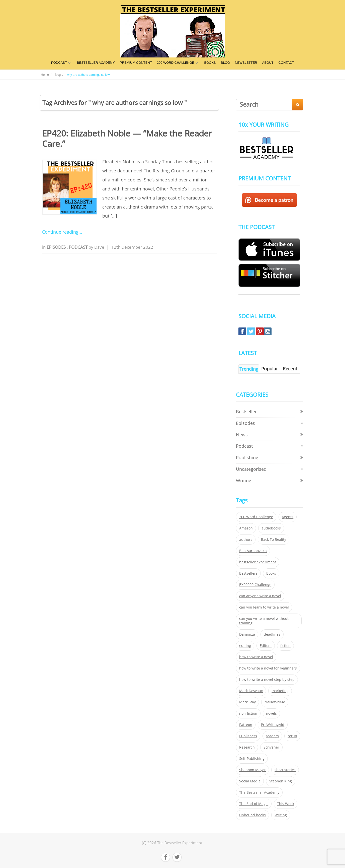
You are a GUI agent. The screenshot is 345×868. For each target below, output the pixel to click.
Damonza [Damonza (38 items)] (247, 634)
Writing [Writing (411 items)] (281, 815)
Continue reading (60, 232)
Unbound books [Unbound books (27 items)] (252, 815)
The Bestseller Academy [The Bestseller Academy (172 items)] (259, 792)
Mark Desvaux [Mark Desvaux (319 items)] (251, 691)
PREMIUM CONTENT (136, 63)
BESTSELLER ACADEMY (96, 63)
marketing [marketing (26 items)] (280, 691)
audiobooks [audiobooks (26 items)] (271, 528)
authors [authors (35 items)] (246, 540)
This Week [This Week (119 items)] (286, 804)
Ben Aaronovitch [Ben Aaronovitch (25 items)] (253, 551)
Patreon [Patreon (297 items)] (246, 725)
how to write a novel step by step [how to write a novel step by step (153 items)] (267, 680)
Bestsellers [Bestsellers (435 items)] (248, 573)
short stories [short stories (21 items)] (285, 770)
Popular (270, 369)
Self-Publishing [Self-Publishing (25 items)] (252, 759)
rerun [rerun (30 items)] (292, 736)
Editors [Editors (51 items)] (266, 646)
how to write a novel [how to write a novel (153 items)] (256, 657)
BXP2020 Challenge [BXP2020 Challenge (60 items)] (255, 585)
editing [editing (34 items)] (245, 646)
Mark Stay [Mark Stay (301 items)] (247, 702)
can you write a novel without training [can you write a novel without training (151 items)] (264, 621)
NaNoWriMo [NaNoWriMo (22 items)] (275, 702)
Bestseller (246, 412)
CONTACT (286, 63)
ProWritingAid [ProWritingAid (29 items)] (273, 725)
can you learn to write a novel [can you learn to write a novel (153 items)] (264, 607)
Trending (249, 369)
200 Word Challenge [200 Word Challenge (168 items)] (256, 517)
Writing (244, 481)
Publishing (247, 457)
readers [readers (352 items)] (272, 736)
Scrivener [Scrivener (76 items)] (271, 747)
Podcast (79, 247)
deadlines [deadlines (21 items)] (272, 634)
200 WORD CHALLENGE (176, 63)
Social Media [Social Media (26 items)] (250, 781)
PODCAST (59, 63)
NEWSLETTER (246, 63)
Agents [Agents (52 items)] (288, 517)
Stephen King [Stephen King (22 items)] (281, 781)
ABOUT (268, 63)
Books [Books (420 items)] (271, 573)
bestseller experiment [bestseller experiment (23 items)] (258, 562)
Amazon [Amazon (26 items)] (246, 528)
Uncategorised (251, 469)
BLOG (225, 63)
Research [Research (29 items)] (247, 747)
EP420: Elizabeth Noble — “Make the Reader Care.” (127, 139)
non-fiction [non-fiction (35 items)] (248, 713)
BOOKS (210, 63)
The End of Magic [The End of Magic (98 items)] (254, 804)
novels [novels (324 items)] (271, 713)
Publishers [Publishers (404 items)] (248, 736)
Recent (290, 369)
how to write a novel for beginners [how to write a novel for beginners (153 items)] (268, 668)
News (242, 435)
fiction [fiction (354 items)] (285, 646)
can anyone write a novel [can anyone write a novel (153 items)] (260, 596)
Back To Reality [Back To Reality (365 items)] (274, 540)
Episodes (57, 247)
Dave (99, 247)
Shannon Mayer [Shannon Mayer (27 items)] (252, 770)
